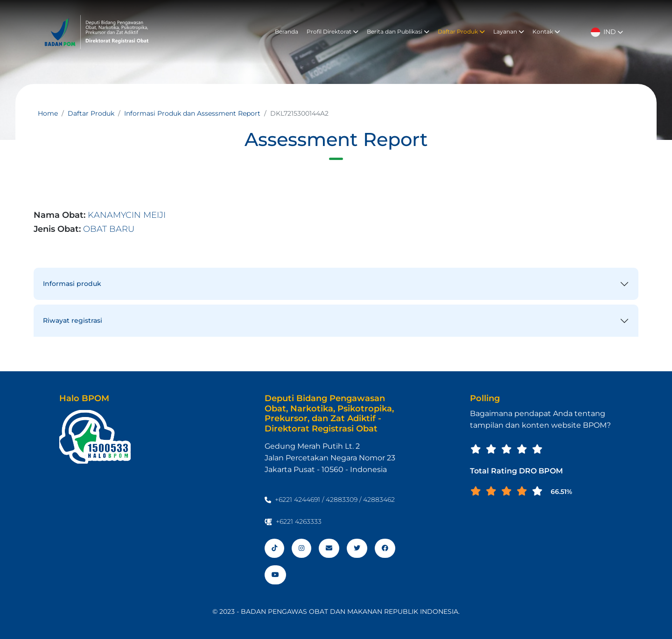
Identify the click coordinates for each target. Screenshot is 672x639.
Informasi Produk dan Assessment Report (192, 113)
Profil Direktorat (332, 31)
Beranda (287, 31)
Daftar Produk (461, 31)
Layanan (509, 31)
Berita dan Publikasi (398, 31)
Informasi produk (72, 284)
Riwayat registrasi (73, 320)
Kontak (546, 31)
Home (48, 113)
